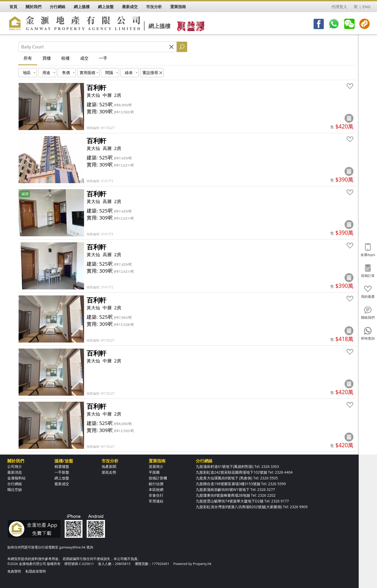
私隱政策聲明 (36, 571)
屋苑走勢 (109, 472)
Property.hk (202, 564)
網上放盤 (62, 478)
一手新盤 (62, 472)
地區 (27, 72)
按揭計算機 (158, 478)
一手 (103, 58)
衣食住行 (156, 495)
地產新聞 (109, 466)
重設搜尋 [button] (150, 72)
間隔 (109, 72)
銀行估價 (156, 484)
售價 (66, 72)
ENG (366, 7)
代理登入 (339, 7)
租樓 (65, 58)
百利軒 (96, 87)
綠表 (129, 72)
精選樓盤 (62, 466)
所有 (28, 58)
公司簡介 (15, 466)
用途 (46, 72)
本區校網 (156, 489)
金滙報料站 (16, 478)
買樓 (47, 58)
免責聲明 (14, 571)
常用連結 (156, 501)
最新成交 (62, 484)
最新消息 (15, 472)
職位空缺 (15, 489)
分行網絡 (15, 484)
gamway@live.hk (72, 547)
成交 (84, 58)
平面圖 (154, 472)
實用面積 (87, 72)
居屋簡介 (156, 466)
